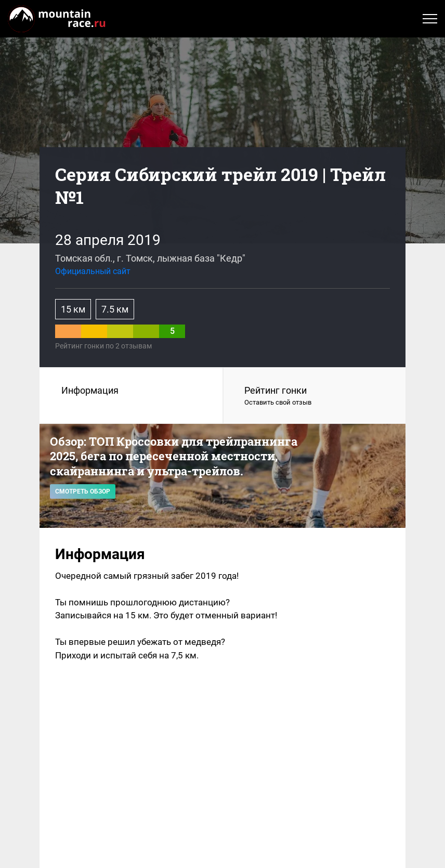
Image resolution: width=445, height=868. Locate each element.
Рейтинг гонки (315, 396)
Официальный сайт (93, 271)
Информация (90, 390)
